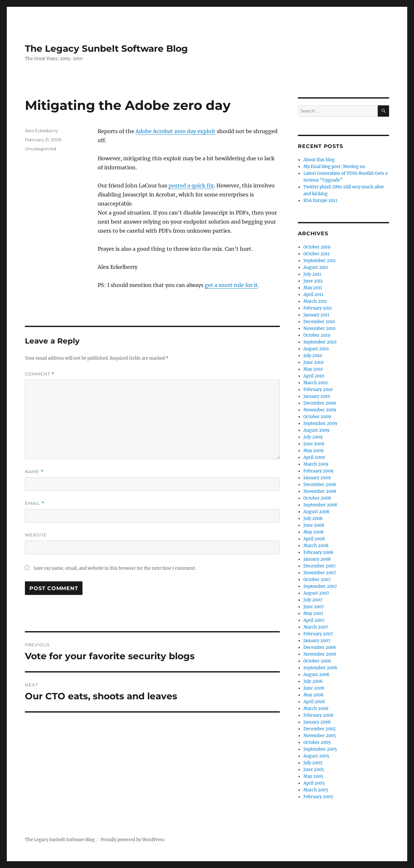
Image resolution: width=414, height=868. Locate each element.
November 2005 (320, 736)
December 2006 (320, 647)
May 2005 (313, 776)
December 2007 (320, 566)
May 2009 (314, 451)
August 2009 (316, 430)
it (256, 285)
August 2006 (316, 675)
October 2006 (317, 661)
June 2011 (313, 281)
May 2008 (313, 532)
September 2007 (320, 586)
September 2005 (320, 749)
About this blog (319, 160)
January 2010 (317, 396)
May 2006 (314, 695)
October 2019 (317, 247)
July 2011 (312, 274)
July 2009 (313, 437)
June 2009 (314, 444)
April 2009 (314, 457)
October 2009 (317, 417)
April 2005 (314, 783)
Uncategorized (41, 149)
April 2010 (314, 376)
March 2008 (316, 546)
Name (34, 472)
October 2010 (317, 335)
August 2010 (316, 349)
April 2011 (313, 295)
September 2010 (320, 342)
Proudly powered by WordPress (133, 840)
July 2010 (313, 356)
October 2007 (317, 580)
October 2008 (317, 498)
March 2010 (316, 383)
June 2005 (314, 770)
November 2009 (320, 410)
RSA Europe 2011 (320, 201)
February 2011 (318, 308)
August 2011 (316, 267)
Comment (40, 374)
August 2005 (316, 756)
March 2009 (316, 464)
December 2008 (320, 485)
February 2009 (318, 471)
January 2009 (317, 478)
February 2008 (318, 552)
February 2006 (318, 715)
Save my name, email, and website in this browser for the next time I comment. (115, 568)
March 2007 (316, 627)
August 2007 (316, 593)
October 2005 (317, 742)
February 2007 (318, 634)
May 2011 (313, 288)
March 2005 (316, 790)
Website (36, 535)
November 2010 (319, 328)
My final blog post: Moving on (334, 167)
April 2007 (314, 620)
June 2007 (314, 607)
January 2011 (316, 315)
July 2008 (313, 519)
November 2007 (320, 573)
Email (35, 503)
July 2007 (313, 600)
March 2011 (315, 301)
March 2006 (316, 709)
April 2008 (314, 539)
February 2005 (318, 797)
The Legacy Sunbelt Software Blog (106, 48)
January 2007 (317, 641)
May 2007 (313, 614)
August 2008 (316, 512)
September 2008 (320, 505)
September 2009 (320, 423)
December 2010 (319, 322)
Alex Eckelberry (41, 131)
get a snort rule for (229, 285)
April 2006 (314, 702)
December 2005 (320, 729)
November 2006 (320, 654)
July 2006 (313, 681)
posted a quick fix (191, 185)
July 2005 (313, 763)
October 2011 (316, 254)
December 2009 (320, 403)
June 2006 (314, 688)
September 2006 (320, 668)
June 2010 (313, 362)
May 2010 (313, 369)
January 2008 (317, 559)
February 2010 (318, 390)
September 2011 (320, 261)
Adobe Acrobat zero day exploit (175, 131)
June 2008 (314, 525)
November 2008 (320, 491)
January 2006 (317, 722)
